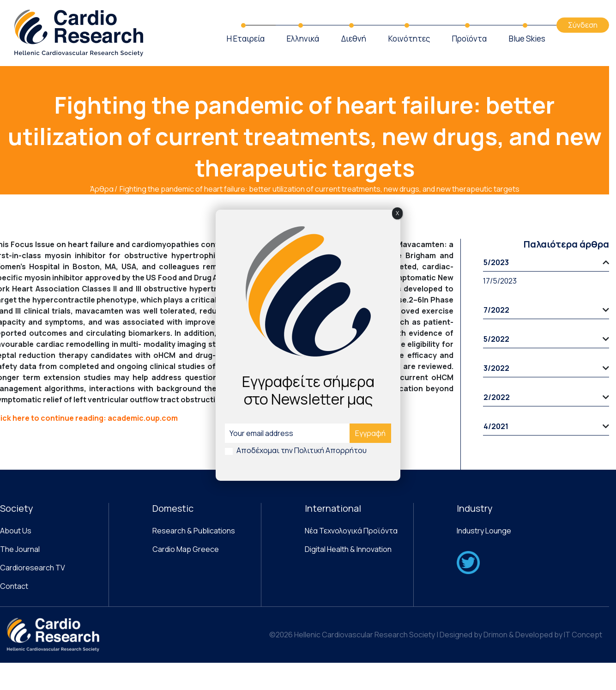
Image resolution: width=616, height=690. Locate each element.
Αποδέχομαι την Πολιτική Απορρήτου (302, 450)
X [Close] (397, 213)
